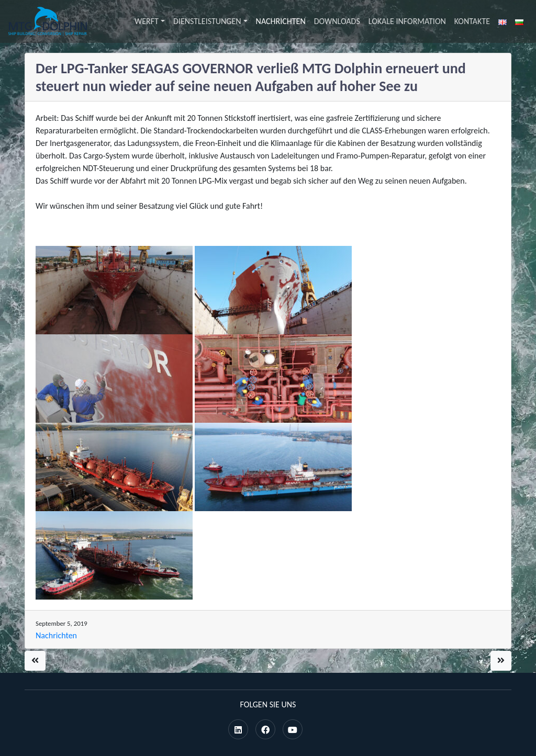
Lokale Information (407, 21)
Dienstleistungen (207, 21)
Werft (147, 21)
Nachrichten (281, 21)
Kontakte (472, 21)
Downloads (337, 21)
